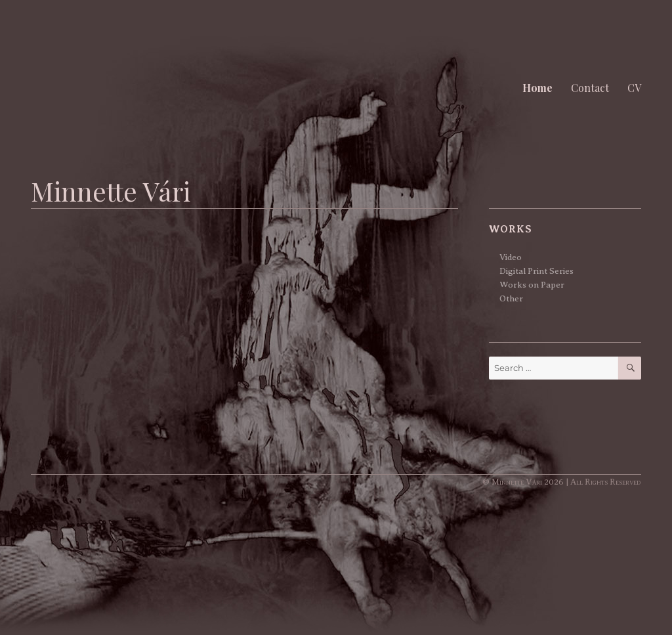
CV (634, 88)
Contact (590, 88)
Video (511, 257)
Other (511, 298)
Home (537, 88)
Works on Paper (532, 285)
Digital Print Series (536, 271)
